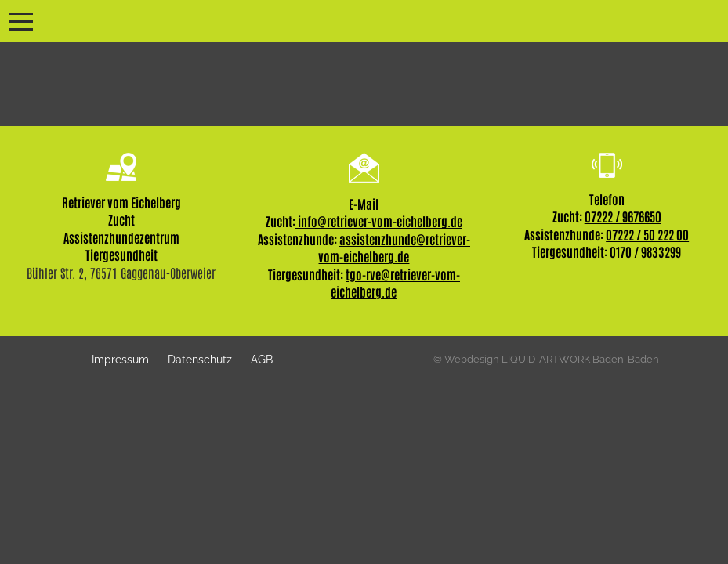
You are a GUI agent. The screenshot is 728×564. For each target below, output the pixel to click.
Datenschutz (200, 359)
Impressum (120, 359)
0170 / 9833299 (645, 251)
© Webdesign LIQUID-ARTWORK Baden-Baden (546, 359)
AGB (262, 359)
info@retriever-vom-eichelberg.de (379, 221)
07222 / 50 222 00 (647, 234)
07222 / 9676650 (623, 216)
